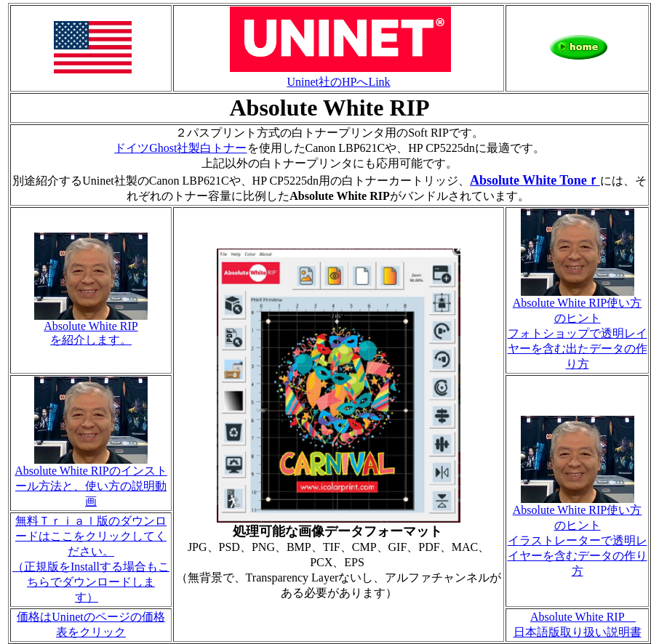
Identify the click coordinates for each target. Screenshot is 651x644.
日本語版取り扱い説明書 (578, 632)
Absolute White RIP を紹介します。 (91, 328)
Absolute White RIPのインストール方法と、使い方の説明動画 (91, 480)
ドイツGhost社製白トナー (180, 148)
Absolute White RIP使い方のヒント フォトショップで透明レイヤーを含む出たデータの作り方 (578, 328)
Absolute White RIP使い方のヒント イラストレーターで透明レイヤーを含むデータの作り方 (578, 535)
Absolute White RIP (583, 617)
